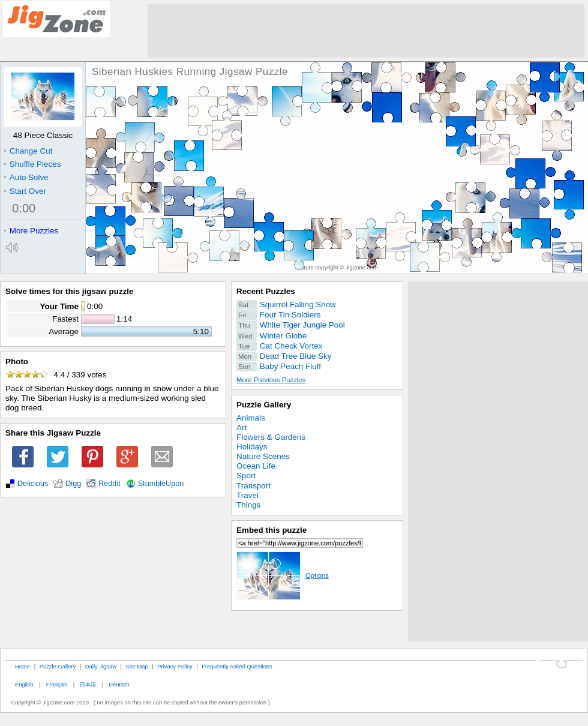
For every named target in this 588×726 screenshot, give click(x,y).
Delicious (33, 484)
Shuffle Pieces (32, 164)
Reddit (109, 484)
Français (57, 684)
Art (241, 427)
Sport (246, 475)
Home (22, 666)
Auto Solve (26, 177)
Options (283, 575)
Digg (73, 484)
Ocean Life (256, 466)
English (24, 684)
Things (248, 505)
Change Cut (28, 151)
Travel (247, 495)
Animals (251, 418)
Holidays (252, 447)
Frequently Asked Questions (237, 666)
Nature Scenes (263, 456)
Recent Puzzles (266, 291)
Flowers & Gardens (271, 437)
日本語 (88, 684)
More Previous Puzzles (271, 380)
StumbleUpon (161, 484)
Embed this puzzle (271, 530)
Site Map (137, 666)
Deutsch (119, 684)
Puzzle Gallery (264, 405)
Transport (253, 486)
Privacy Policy (175, 666)
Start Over (25, 191)
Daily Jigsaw (101, 666)
